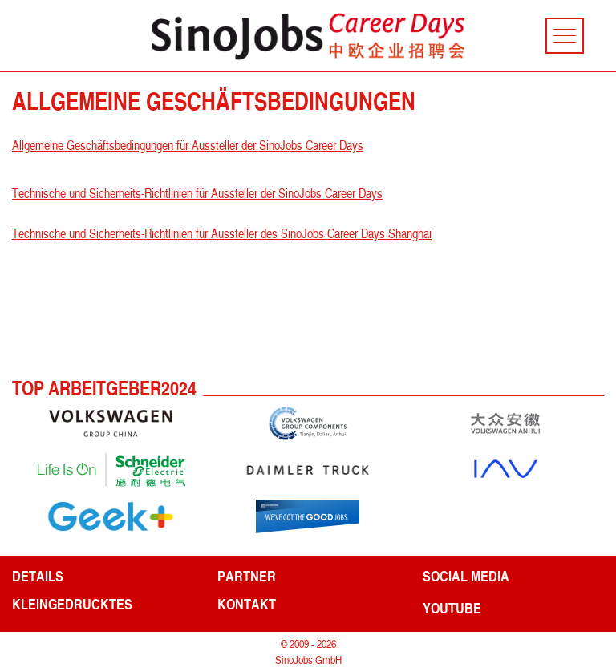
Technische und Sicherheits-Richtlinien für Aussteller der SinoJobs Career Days (197, 193)
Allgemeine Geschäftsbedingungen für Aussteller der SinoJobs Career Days (188, 145)
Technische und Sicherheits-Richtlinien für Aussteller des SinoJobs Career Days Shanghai (222, 233)
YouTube (452, 608)
